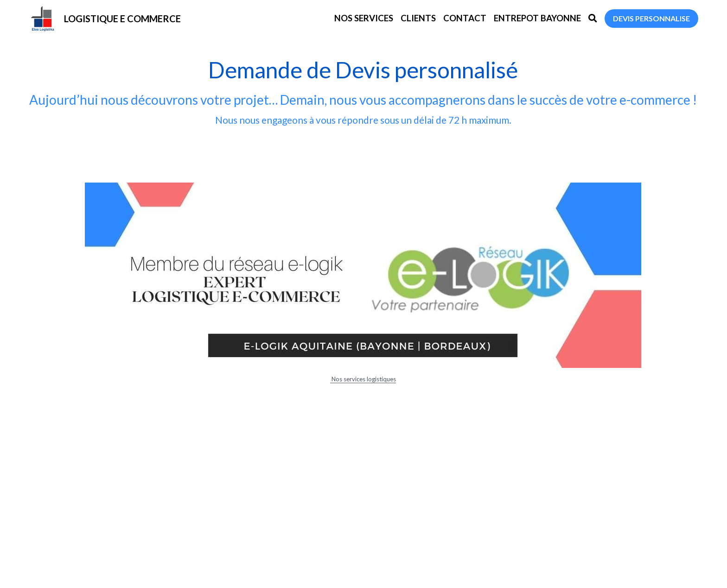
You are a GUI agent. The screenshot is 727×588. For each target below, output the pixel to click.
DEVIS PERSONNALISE (651, 18)
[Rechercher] (593, 18)
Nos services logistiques (363, 379)
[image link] (43, 18)
